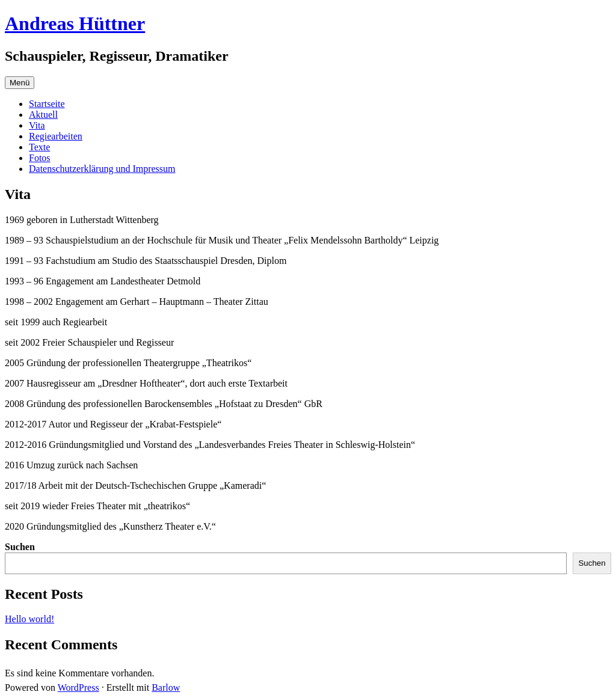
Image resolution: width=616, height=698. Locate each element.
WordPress (79, 687)
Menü (20, 83)
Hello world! (29, 619)
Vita (37, 125)
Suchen (20, 547)
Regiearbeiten (56, 136)
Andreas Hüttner (75, 23)
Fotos (40, 158)
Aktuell (43, 115)
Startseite (47, 104)
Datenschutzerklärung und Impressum (102, 169)
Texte (39, 147)
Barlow (166, 687)
